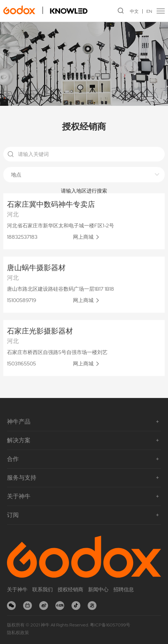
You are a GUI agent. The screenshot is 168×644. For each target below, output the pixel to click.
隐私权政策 (18, 633)
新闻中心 (98, 589)
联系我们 (43, 589)
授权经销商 (70, 589)
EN (149, 11)
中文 (134, 11)
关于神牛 (17, 589)
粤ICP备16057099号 (110, 625)
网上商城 (83, 237)
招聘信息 (124, 589)
